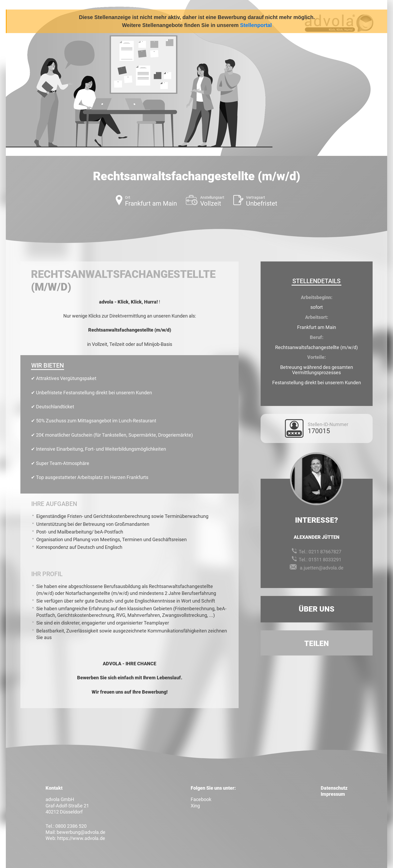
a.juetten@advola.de (322, 568)
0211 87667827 (325, 552)
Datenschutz (334, 788)
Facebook (201, 799)
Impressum (333, 794)
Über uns (317, 609)
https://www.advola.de (81, 838)
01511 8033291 (325, 560)
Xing (195, 806)
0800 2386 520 (71, 826)
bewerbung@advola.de (81, 832)
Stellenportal (256, 25)
